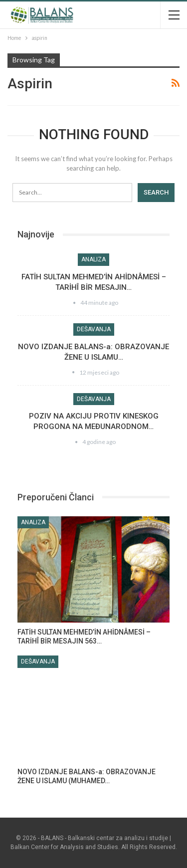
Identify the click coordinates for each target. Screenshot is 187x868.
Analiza (93, 259)
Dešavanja (94, 329)
